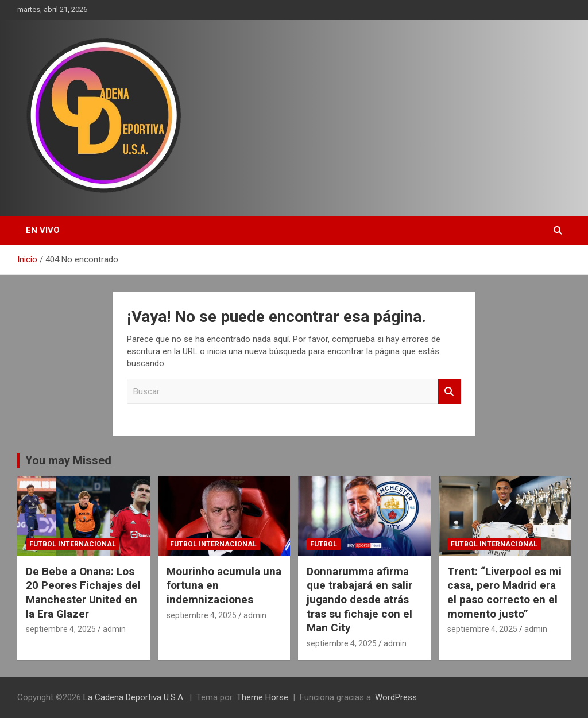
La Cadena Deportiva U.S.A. (134, 697)
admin (114, 629)
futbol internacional (73, 544)
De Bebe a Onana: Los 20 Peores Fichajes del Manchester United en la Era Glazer (83, 593)
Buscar (450, 392)
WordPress (396, 697)
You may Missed (68, 460)
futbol (324, 544)
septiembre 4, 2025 (61, 629)
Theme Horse (262, 697)
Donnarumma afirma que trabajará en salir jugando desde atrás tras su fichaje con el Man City (359, 600)
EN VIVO (43, 230)
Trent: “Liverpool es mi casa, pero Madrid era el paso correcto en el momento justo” (504, 593)
